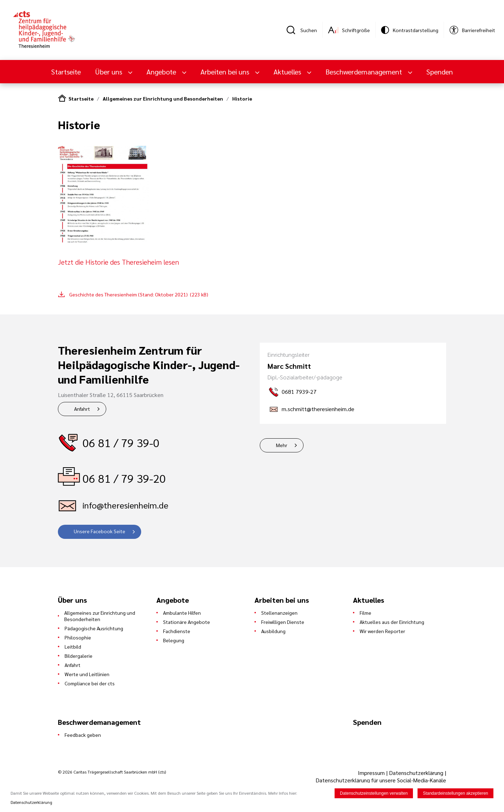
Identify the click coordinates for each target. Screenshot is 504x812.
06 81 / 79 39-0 (121, 442)
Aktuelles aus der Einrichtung (392, 622)
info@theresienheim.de (125, 505)
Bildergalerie (79, 656)
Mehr (282, 445)
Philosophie (78, 637)
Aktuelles (288, 72)
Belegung (174, 640)
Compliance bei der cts (90, 683)
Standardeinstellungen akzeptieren (455, 794)
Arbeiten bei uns (226, 72)
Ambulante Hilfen (182, 613)
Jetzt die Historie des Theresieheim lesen (118, 262)
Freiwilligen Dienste (283, 622)
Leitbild (73, 646)
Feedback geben (83, 735)
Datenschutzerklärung (416, 773)
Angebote (162, 72)
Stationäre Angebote (187, 622)
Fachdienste (177, 631)
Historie (242, 98)
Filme (365, 613)
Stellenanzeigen (279, 613)
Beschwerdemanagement (365, 72)
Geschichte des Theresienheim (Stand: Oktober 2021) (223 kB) (139, 294)
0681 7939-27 (299, 392)
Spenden (440, 72)
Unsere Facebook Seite (100, 531)
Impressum (372, 773)
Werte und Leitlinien (87, 674)
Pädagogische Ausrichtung (94, 628)
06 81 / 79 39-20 (124, 478)
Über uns (109, 72)
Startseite (66, 72)
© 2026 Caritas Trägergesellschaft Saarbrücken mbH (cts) (112, 772)
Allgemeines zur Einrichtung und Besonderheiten (163, 98)
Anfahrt (82, 409)
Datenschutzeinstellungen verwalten (374, 794)
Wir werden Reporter (382, 631)
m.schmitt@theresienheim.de (318, 409)
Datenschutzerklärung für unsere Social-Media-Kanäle (381, 780)
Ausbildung (273, 631)
